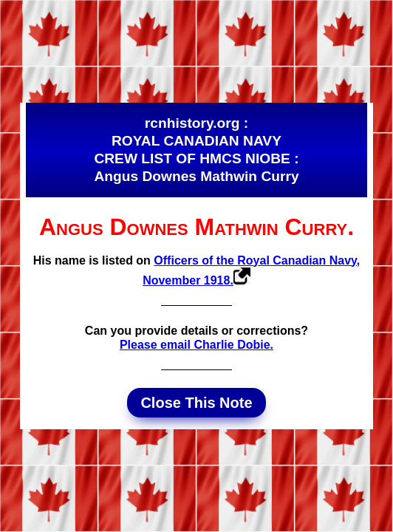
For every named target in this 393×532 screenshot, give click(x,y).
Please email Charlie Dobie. (196, 345)
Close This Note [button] (196, 403)
